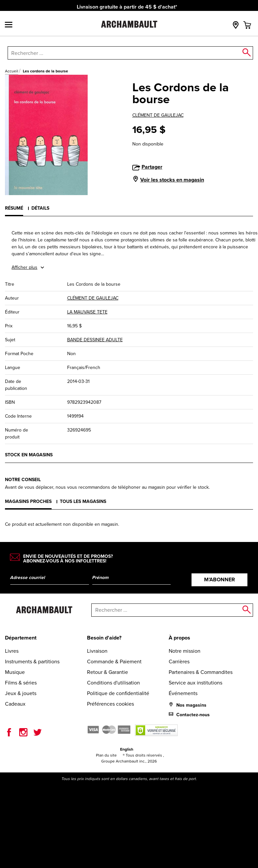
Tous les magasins (83, 501)
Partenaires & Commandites (201, 672)
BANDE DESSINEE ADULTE (95, 340)
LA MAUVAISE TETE (87, 312)
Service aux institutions (195, 683)
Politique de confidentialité (118, 693)
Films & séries (21, 683)
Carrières (179, 661)
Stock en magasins (29, 455)
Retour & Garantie (107, 672)
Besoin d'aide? (104, 638)
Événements (183, 693)
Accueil (12, 71)
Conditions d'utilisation (113, 683)
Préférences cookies (110, 704)
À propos (179, 638)
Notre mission (185, 651)
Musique (15, 672)
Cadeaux (15, 704)
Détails (40, 208)
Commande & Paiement (114, 661)
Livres (12, 651)
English (127, 749)
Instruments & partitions (32, 661)
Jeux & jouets (21, 693)
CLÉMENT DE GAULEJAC (158, 115)
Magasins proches (28, 501)
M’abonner (219, 579)
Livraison (97, 651)
